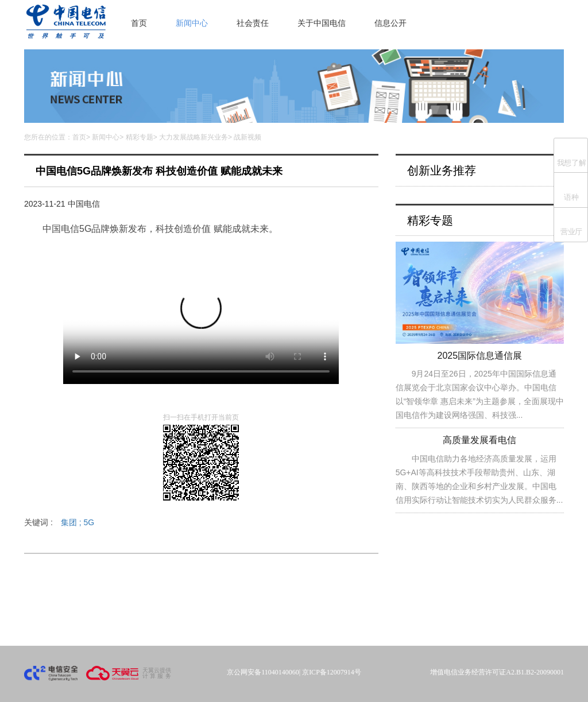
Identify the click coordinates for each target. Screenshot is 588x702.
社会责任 (253, 23)
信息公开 (390, 23)
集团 (72, 522)
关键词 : (59, 522)
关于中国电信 (322, 23)
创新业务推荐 (442, 170)
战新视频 (247, 137)
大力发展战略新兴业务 (194, 137)
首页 (139, 23)
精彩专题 (140, 137)
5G (89, 522)
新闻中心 (192, 23)
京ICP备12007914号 (332, 672)
